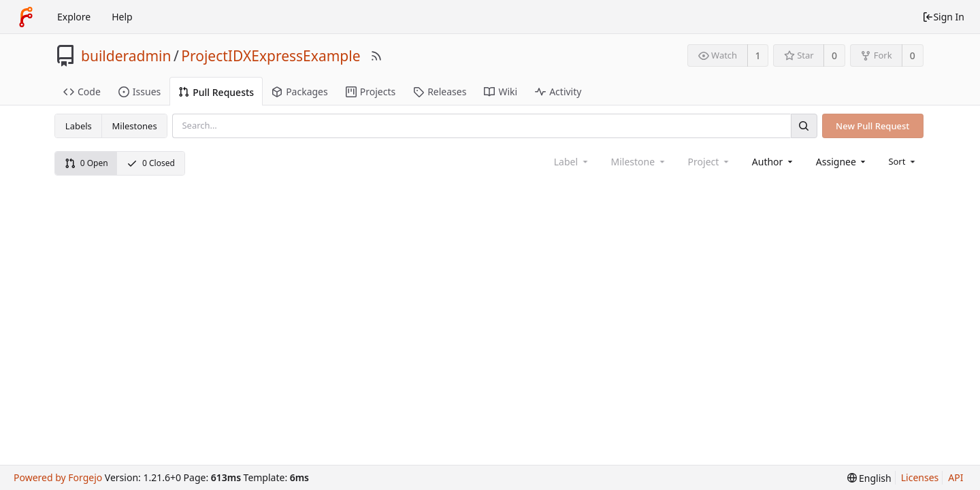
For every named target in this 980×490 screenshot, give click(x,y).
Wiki (501, 92)
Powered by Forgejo (58, 477)
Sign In (943, 17)
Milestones (135, 126)
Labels (79, 126)
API (955, 477)
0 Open (86, 163)
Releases (440, 92)
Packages (300, 92)
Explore (74, 17)
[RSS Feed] (376, 56)
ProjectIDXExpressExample (271, 56)
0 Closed (151, 163)
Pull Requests (216, 92)
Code (82, 92)
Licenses (920, 477)
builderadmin (126, 56)
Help (122, 17)
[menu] (903, 161)
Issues (140, 92)
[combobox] (773, 162)
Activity (558, 92)
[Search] (804, 126)
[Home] (26, 17)
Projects (371, 92)
